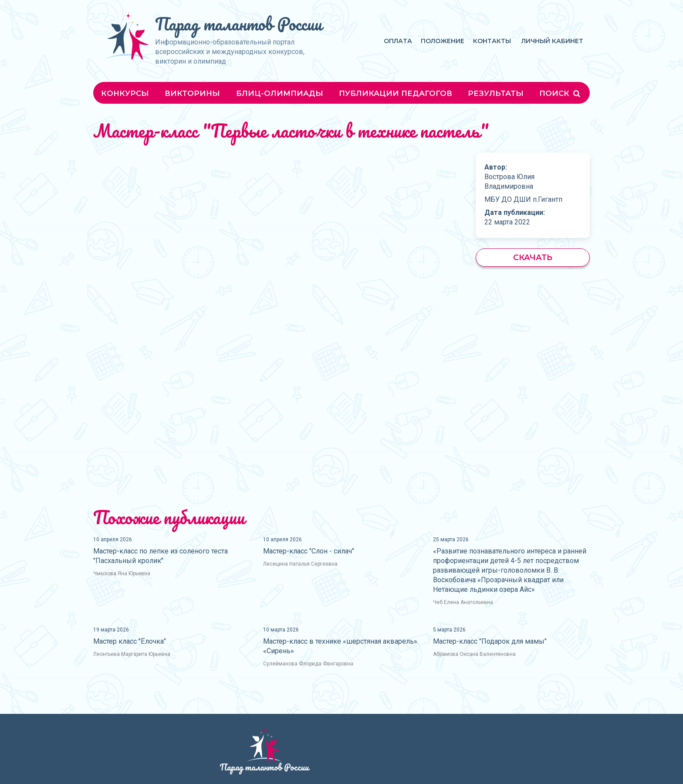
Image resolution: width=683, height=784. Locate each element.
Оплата (398, 41)
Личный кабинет (552, 41)
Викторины (192, 93)
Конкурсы (125, 93)
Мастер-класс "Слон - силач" (309, 551)
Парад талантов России (238, 24)
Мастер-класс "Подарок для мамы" (490, 641)
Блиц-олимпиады (280, 93)
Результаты (496, 93)
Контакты (492, 41)
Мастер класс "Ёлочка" (130, 641)
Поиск (561, 93)
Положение (443, 41)
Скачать (533, 258)
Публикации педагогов (396, 93)
